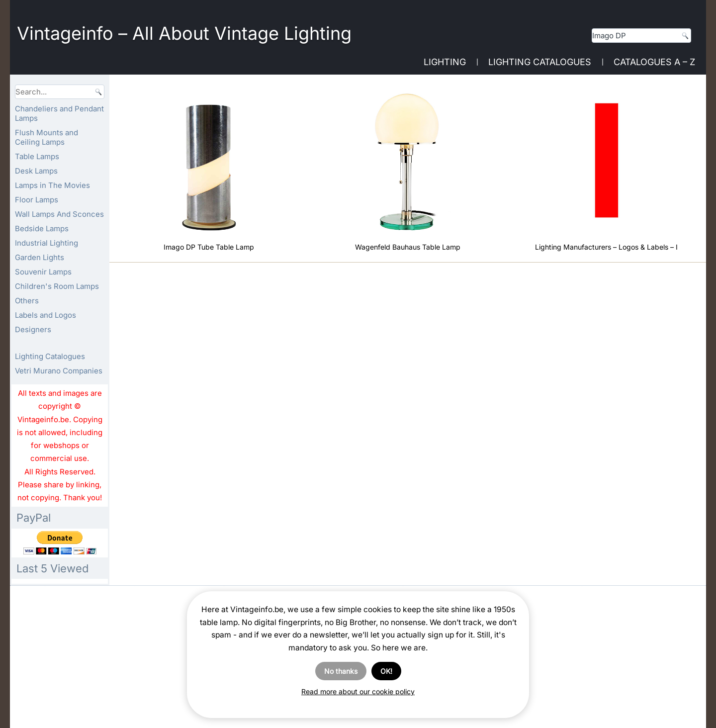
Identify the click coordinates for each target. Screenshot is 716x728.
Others (27, 301)
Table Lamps (37, 156)
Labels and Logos (45, 315)
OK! (386, 671)
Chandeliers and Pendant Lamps (59, 113)
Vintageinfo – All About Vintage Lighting (184, 33)
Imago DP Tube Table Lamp (209, 247)
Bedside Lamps (42, 228)
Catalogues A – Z (654, 62)
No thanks (341, 671)
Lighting (445, 62)
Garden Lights (40, 257)
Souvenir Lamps (43, 272)
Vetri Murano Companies (59, 371)
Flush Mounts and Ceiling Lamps (46, 137)
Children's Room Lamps (57, 286)
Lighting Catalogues (540, 62)
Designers (33, 329)
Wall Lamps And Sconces (59, 214)
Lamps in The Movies (52, 185)
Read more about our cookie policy (358, 691)
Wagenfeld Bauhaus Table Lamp (408, 247)
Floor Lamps (37, 200)
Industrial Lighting (46, 243)
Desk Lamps (36, 171)
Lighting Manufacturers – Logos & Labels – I (606, 247)
